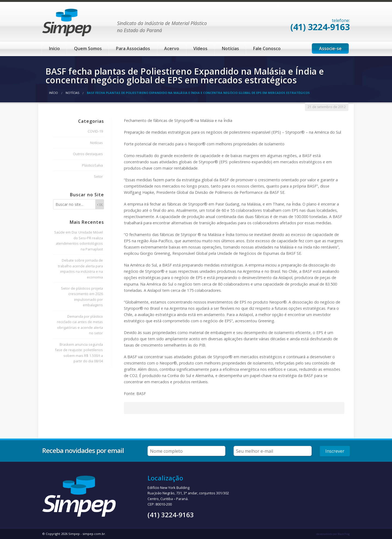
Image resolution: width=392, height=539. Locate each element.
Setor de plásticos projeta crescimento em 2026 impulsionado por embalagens (82, 297)
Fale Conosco (267, 48)
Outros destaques (88, 154)
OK (100, 205)
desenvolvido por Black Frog (333, 534)
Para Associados (133, 48)
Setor (98, 176)
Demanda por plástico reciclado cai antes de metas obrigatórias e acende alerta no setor (80, 325)
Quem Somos (88, 48)
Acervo (172, 48)
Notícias (230, 48)
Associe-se (330, 48)
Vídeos (200, 48)
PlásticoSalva (92, 165)
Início (54, 48)
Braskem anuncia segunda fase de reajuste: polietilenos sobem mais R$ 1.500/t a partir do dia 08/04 (79, 353)
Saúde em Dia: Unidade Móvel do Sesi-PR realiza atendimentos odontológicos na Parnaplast (79, 241)
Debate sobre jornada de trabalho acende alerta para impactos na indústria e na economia (80, 269)
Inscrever (335, 451)
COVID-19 (95, 131)
